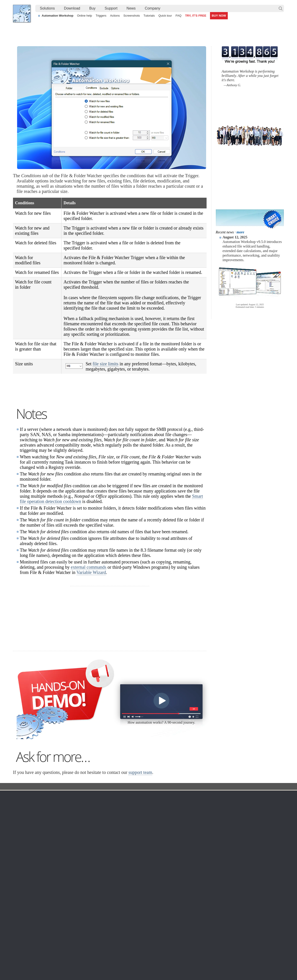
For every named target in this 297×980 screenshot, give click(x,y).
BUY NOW (219, 16)
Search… (281, 8)
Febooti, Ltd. (22, 14)
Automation (112, 853)
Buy (92, 8)
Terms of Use (27, 860)
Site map (24, 871)
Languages (25, 865)
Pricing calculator (196, 871)
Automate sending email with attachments (131, 944)
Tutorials (149, 16)
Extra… (147, 914)
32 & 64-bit (61, 882)
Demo (106, 904)
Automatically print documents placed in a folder (51, 933)
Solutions (47, 8)
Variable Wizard (91, 629)
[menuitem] (47, 8)
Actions (115, 16)
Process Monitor (154, 909)
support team (140, 829)
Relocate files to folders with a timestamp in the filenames (142, 938)
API (104, 887)
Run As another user (235, 938)
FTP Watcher (151, 871)
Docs (96, 844)
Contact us (239, 860)
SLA (235, 876)
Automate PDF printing (33, 944)
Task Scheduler (153, 860)
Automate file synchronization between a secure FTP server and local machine (157, 933)
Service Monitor (153, 904)
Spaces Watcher (154, 898)
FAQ (179, 16)
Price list (190, 882)
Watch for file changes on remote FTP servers (50, 938)
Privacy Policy (242, 871)
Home (22, 853)
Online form (240, 865)
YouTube (102, 964)
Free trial (60, 860)
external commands (89, 624)
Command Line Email (69, 871)
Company (153, 8)
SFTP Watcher (152, 876)
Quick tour (165, 16)
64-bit (58, 887)
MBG (188, 887)
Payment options (196, 876)
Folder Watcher (132, 844)
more (241, 232)
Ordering (192, 853)
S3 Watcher (150, 887)
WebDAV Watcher (155, 882)
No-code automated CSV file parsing (127, 949)
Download (72, 8)
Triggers (101, 16)
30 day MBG (183, 702)
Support (111, 8)
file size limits (106, 364)
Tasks (106, 882)
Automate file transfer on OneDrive (245, 933)
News (131, 8)
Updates (60, 876)
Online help (84, 16)
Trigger (111, 844)
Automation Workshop (58, 16)
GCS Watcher (152, 893)
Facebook (118, 964)
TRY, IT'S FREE (196, 16)
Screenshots (132, 16)
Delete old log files (233, 944)
